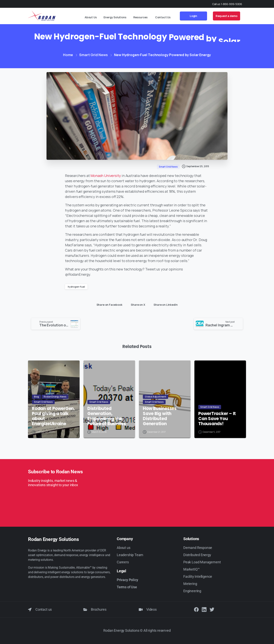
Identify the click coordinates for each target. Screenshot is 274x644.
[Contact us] (30, 610)
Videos (151, 609)
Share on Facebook (108, 305)
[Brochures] (85, 610)
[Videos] (141, 610)
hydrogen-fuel (76, 287)
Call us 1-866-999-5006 (227, 4)
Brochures (99, 609)
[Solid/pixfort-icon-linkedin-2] (204, 610)
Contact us (44, 609)
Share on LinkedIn (165, 305)
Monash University (106, 176)
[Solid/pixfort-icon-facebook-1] (196, 610)
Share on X (137, 305)
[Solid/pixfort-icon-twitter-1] (212, 610)
